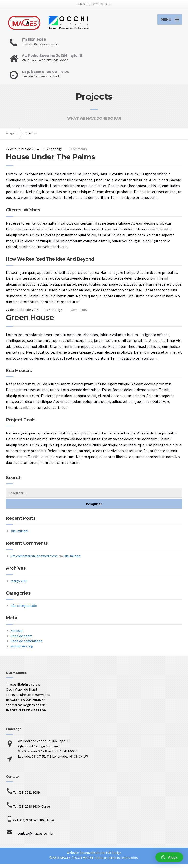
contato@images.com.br (30, 837)
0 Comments (78, 153)
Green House (30, 321)
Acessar (17, 635)
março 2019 (19, 585)
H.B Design (114, 856)
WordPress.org (22, 650)
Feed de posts (22, 640)
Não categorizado (24, 610)
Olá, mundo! (19, 535)
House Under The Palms (51, 161)
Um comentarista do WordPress (34, 560)
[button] (169, 857)
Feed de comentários (27, 645)
